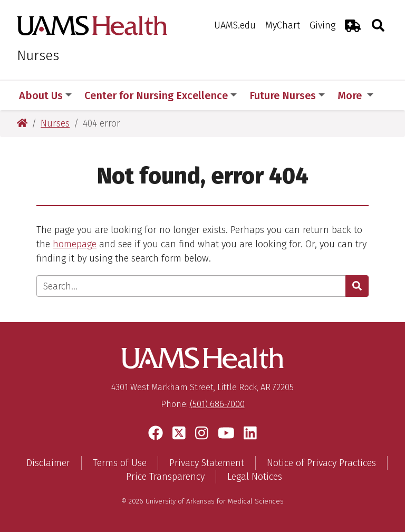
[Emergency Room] (353, 26)
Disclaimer (48, 463)
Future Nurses (287, 95)
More (355, 95)
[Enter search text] (191, 286)
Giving (322, 25)
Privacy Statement (207, 463)
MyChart (283, 25)
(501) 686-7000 (217, 404)
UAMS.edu (235, 25)
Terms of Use (120, 463)
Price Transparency (165, 477)
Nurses (38, 56)
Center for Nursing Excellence (161, 95)
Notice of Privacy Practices (321, 463)
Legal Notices (255, 477)
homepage (75, 244)
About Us (45, 95)
